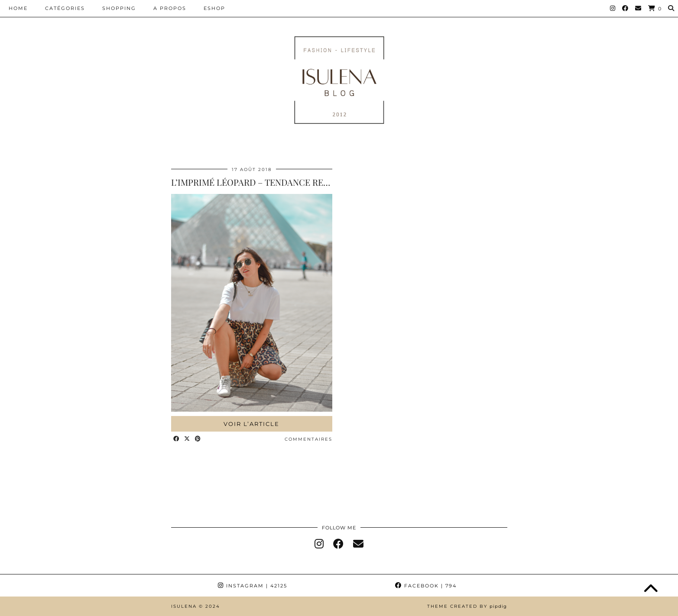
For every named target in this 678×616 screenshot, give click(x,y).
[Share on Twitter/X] (187, 439)
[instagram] (319, 544)
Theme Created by (467, 606)
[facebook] (338, 544)
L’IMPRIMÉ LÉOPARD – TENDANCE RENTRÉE (261, 182)
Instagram (253, 586)
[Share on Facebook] (177, 439)
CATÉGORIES (65, 8)
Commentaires (308, 439)
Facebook (426, 586)
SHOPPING (119, 8)
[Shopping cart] (655, 8)
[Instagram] (613, 8)
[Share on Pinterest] (198, 439)
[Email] (639, 8)
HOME (18, 8)
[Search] (672, 8)
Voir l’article (251, 424)
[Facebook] (626, 8)
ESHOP (214, 8)
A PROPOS (170, 8)
